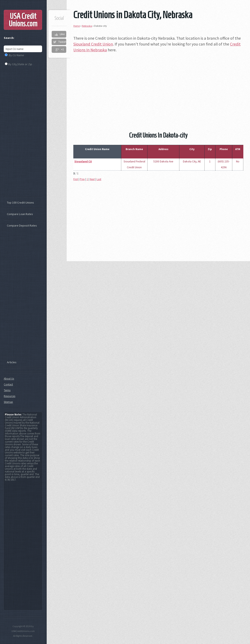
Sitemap (8, 402)
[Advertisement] (158, 86)
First (76, 179)
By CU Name (16, 55)
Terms (7, 390)
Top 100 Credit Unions (20, 202)
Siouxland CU (83, 161)
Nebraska (87, 26)
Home (77, 26)
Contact (8, 384)
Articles (12, 362)
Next (92, 179)
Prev (82, 179)
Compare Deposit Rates (22, 225)
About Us (9, 379)
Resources (9, 396)
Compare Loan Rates (20, 214)
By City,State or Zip (20, 64)
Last (99, 179)
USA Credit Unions (23, 20)
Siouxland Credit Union (93, 44)
